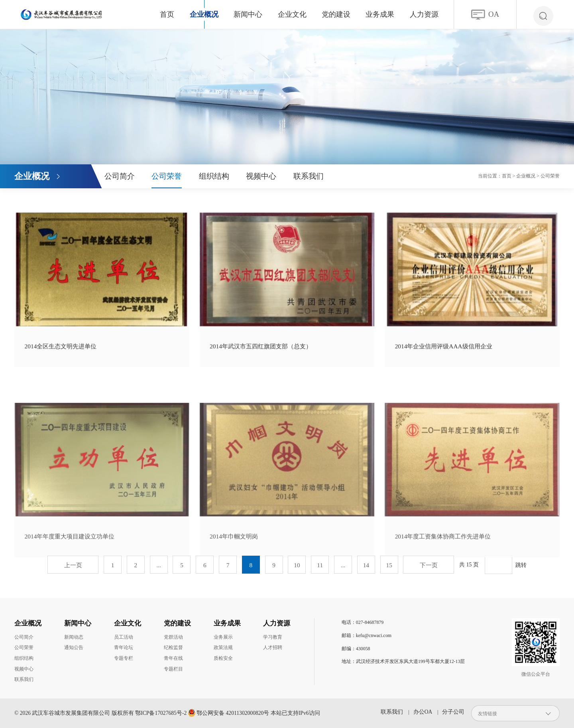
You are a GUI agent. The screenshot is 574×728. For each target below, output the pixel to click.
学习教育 (273, 637)
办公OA (423, 712)
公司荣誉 (167, 176)
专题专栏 (124, 658)
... (159, 565)
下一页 (429, 565)
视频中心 (261, 176)
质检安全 (223, 658)
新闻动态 (74, 637)
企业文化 (292, 14)
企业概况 (204, 14)
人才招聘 (273, 647)
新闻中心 (248, 14)
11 (320, 565)
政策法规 (223, 647)
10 (297, 565)
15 (389, 565)
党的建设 (336, 14)
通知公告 (74, 647)
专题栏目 (173, 669)
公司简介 (120, 176)
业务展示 (223, 637)
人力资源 (424, 14)
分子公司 (453, 712)
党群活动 (173, 637)
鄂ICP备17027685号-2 (161, 713)
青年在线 (173, 658)
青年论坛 (124, 647)
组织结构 (214, 176)
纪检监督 (173, 647)
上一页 (73, 565)
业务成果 (380, 14)
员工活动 (124, 637)
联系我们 (309, 176)
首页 (167, 14)
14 (366, 565)
